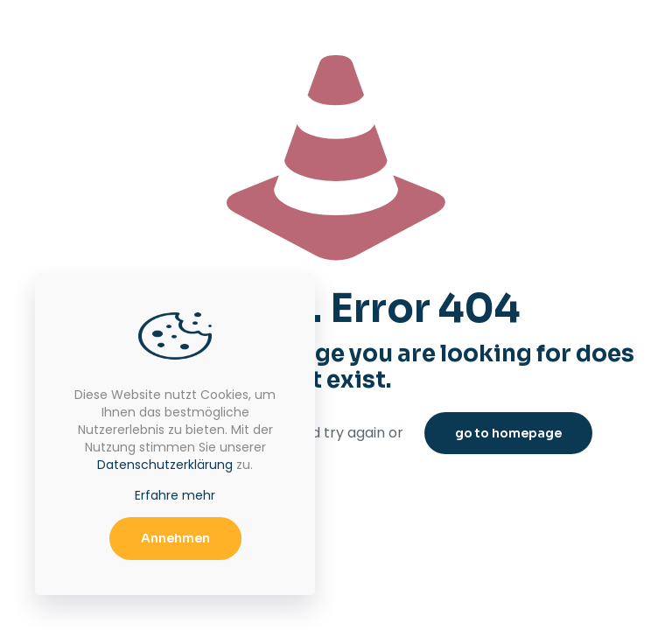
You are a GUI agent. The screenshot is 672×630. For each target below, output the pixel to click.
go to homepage (508, 433)
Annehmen (175, 538)
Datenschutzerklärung (165, 465)
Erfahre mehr (175, 495)
